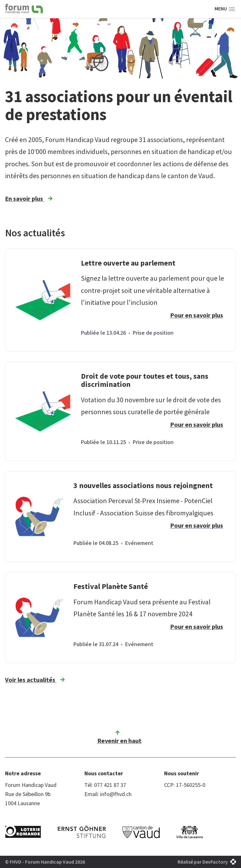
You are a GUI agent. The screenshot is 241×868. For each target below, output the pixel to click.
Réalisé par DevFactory (207, 862)
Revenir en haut (119, 737)
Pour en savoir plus (197, 315)
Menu (225, 9)
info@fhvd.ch (116, 794)
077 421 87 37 (110, 785)
